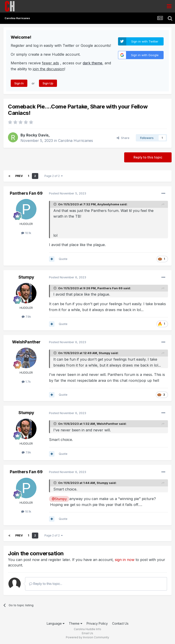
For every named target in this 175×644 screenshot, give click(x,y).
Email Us (87, 633)
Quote (63, 259)
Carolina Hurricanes (76, 141)
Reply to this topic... (46, 584)
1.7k (26, 382)
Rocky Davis (37, 135)
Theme (76, 623)
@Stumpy (59, 499)
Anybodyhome (108, 204)
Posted (68, 193)
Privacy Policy (97, 623)
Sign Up (48, 83)
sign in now (125, 560)
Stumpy (26, 277)
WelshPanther (26, 342)
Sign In (19, 83)
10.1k (26, 233)
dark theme (93, 63)
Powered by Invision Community (87, 637)
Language (56, 623)
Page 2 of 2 (54, 176)
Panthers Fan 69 (26, 193)
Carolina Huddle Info (87, 629)
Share (123, 138)
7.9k (26, 317)
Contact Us (120, 623)
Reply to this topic (148, 157)
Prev (19, 176)
